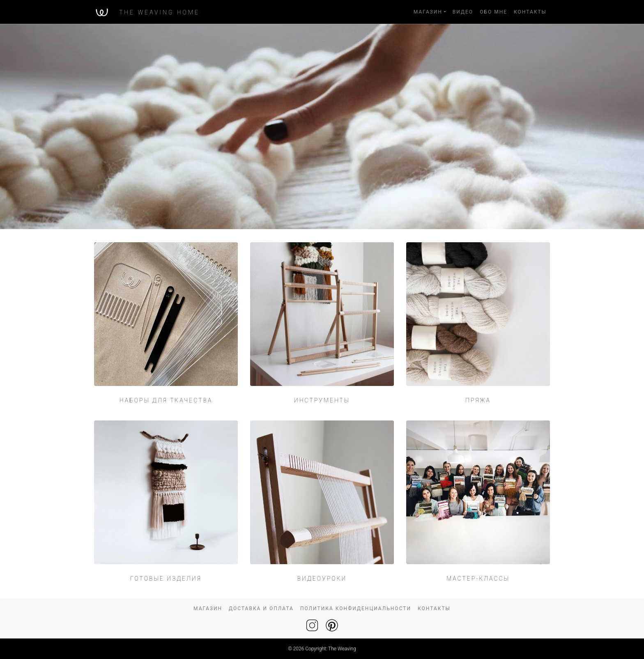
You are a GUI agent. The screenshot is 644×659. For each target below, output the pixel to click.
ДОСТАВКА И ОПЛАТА (261, 608)
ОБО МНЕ (493, 12)
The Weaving (342, 649)
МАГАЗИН (428, 12)
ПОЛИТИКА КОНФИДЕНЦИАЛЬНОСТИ (356, 608)
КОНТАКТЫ (530, 12)
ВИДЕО (463, 12)
